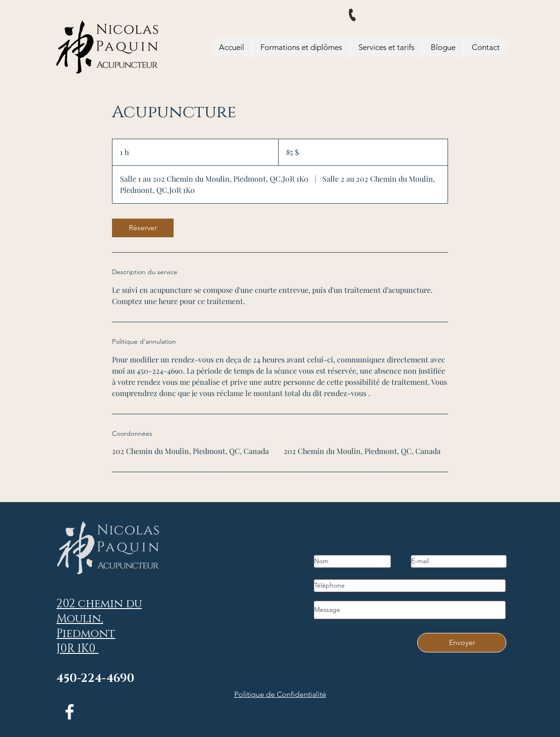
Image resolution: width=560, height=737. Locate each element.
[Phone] (353, 15)
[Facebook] (70, 712)
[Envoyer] (462, 643)
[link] (143, 228)
